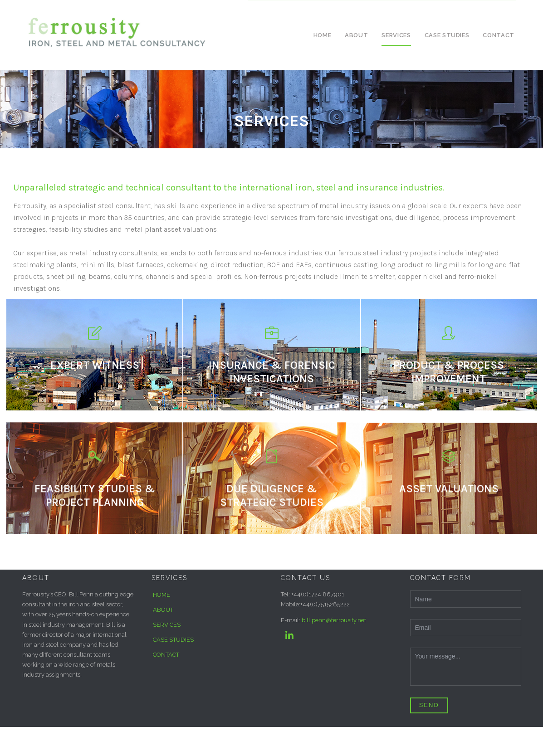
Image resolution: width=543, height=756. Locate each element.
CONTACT (166, 655)
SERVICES (167, 625)
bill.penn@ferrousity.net (334, 620)
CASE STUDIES (173, 640)
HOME (161, 595)
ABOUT (163, 610)
